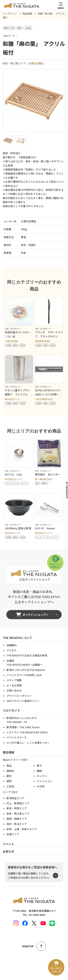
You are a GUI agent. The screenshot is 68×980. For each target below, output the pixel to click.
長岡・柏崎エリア (17, 824)
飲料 (9, 782)
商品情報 (9, 758)
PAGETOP (34, 946)
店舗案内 (12, 651)
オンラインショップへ (32, 620)
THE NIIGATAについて (17, 643)
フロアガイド (11, 716)
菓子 (39, 771)
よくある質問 (14, 691)
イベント (9, 850)
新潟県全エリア (15, 804)
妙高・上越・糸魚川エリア (22, 835)
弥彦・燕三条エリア (18, 819)
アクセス (12, 656)
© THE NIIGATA (67, 490)
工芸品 (10, 792)
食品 (9, 771)
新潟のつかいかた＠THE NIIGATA (26, 676)
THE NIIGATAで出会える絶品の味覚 (27, 661)
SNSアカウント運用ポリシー (23, 706)
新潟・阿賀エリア (17, 814)
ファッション (44, 787)
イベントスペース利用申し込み (24, 681)
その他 (41, 792)
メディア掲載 (14, 686)
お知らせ (9, 857)
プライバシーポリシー (19, 701)
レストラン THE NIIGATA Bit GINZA (27, 738)
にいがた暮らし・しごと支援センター (28, 748)
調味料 (10, 777)
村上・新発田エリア (18, 809)
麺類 (39, 777)
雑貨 (9, 787)
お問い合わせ (14, 696)
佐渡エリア (13, 840)
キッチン (42, 782)
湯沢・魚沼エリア (17, 829)
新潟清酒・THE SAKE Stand (23, 733)
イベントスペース (17, 743)
